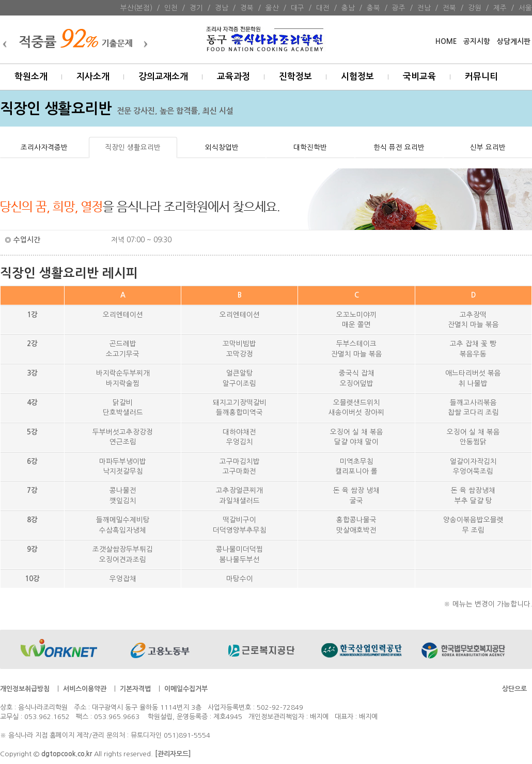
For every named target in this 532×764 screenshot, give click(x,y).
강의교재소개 (163, 77)
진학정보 (295, 77)
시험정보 (357, 77)
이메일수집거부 (186, 689)
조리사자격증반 (44, 147)
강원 (475, 8)
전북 (449, 8)
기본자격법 (135, 689)
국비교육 (419, 77)
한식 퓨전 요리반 (399, 147)
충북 (373, 8)
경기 (196, 8)
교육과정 (233, 77)
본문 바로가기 (0, 0)
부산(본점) (136, 8)
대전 (323, 8)
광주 (399, 8)
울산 (272, 8)
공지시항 (477, 42)
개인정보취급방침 (25, 689)
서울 (525, 8)
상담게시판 (514, 42)
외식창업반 (222, 147)
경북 (247, 8)
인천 (171, 8)
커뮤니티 (481, 77)
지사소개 (93, 77)
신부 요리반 (488, 147)
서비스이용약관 (85, 689)
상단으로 (514, 689)
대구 (298, 8)
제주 (500, 8)
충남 (348, 8)
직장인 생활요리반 (133, 147)
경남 (222, 8)
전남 (424, 8)
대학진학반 (310, 147)
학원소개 (31, 77)
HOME (446, 42)
